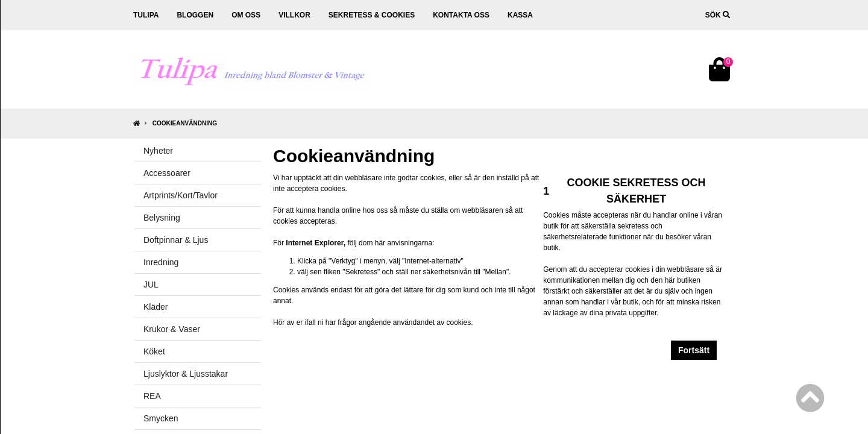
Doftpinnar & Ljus (176, 240)
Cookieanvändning (185, 123)
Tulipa (146, 15)
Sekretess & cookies (372, 15)
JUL (151, 285)
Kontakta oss (461, 15)
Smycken (161, 418)
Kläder (156, 307)
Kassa (520, 15)
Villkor (294, 15)
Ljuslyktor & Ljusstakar (186, 374)
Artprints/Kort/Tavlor (181, 195)
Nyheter (158, 151)
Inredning (161, 262)
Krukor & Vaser (172, 329)
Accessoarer (167, 173)
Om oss (246, 15)
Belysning (162, 218)
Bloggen (195, 15)
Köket (154, 351)
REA (152, 396)
